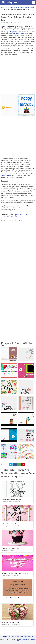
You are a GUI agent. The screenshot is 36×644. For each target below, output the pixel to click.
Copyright (17, 637)
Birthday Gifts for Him (7, 526)
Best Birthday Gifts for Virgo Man (11, 598)
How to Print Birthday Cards (14, 221)
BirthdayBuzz (10, 2)
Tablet (27, 214)
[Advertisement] (18, 75)
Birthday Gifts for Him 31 (9, 524)
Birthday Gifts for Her (7, 625)
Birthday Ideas (6, 551)
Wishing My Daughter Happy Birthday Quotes (15, 573)
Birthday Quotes (6, 575)
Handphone (19, 214)
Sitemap (5, 637)
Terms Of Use (24, 637)
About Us (31, 637)
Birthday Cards (5, 23)
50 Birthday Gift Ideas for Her (10, 623)
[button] (33, 2)
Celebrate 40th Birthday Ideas (10, 549)
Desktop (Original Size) (11, 216)
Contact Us (11, 637)
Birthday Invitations (7, 501)
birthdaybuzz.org (13, 32)
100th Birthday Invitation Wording (11, 499)
